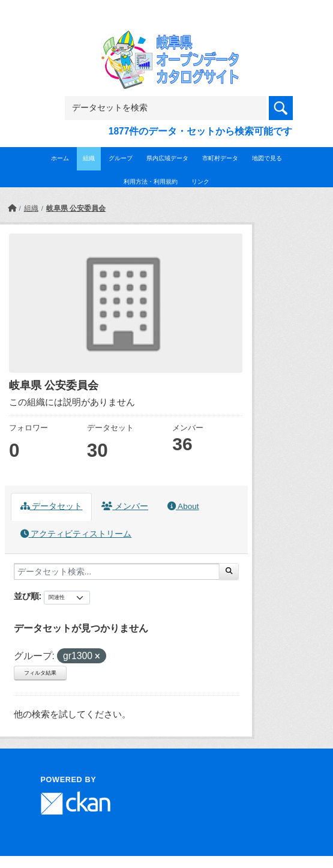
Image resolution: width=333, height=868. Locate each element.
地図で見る (267, 158)
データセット (52, 506)
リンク (200, 182)
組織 (89, 158)
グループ (121, 158)
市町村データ (220, 158)
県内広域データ (167, 158)
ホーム (60, 158)
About (183, 506)
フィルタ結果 (40, 673)
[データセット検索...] (117, 571)
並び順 (26, 596)
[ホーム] (12, 208)
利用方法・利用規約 (151, 182)
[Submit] (229, 571)
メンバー (125, 506)
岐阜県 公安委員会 (76, 208)
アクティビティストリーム (76, 534)
